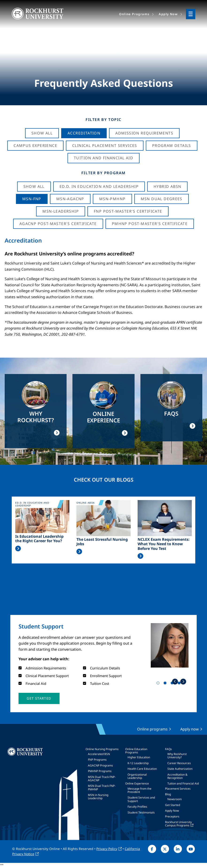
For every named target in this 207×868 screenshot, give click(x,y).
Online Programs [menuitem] (134, 14)
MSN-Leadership (61, 211)
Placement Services (178, 789)
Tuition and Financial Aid (183, 783)
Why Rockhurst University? (177, 756)
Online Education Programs (136, 751)
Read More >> (18, 548)
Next (183, 681)
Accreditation (84, 133)
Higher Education (139, 757)
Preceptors (172, 816)
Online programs (152, 729)
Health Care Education (142, 769)
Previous (175, 681)
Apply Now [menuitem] (168, 14)
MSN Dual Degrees (162, 199)
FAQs (168, 749)
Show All (42, 133)
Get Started (173, 805)
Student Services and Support (141, 799)
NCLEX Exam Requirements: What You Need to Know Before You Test (164, 544)
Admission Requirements (144, 133)
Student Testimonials (141, 812)
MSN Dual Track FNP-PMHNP (102, 787)
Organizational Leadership (137, 776)
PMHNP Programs (100, 771)
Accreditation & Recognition (177, 776)
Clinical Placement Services (105, 145)
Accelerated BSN (99, 754)
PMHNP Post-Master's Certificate (150, 224)
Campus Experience (35, 145)
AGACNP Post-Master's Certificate (58, 224)
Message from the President (139, 790)
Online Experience (137, 783)
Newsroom (175, 799)
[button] (39, 698)
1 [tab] (159, 684)
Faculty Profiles (137, 807)
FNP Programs (97, 760)
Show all (34, 186)
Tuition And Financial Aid (103, 158)
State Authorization (180, 769)
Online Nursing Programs (102, 749)
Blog (168, 794)
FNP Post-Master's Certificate (128, 211)
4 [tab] (180, 684)
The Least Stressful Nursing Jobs (102, 542)
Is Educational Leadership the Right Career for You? (39, 539)
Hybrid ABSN (167, 186)
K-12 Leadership (138, 763)
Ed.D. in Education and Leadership (99, 186)
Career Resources (179, 763)
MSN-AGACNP (70, 199)
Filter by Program (103, 173)
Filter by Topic (103, 120)
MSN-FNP (32, 199)
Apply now (190, 729)
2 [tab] (166, 684)
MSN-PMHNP (112, 199)
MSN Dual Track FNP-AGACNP (102, 779)
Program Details (172, 145)
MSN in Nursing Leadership (98, 797)
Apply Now (172, 811)
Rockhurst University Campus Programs (178, 824)
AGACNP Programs (100, 765)
